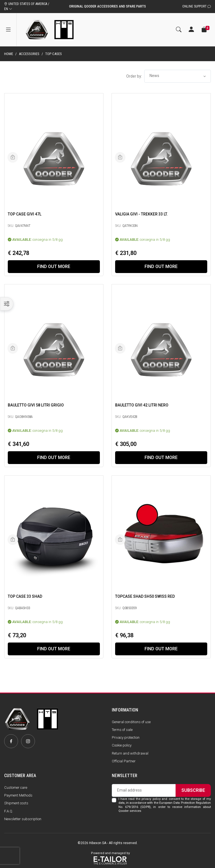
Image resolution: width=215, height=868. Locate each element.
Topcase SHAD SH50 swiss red (145, 596)
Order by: (134, 76)
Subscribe (193, 790)
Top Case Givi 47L (25, 214)
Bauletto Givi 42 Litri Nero (142, 405)
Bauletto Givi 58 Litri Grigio (36, 405)
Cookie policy (122, 745)
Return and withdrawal (130, 753)
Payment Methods (18, 795)
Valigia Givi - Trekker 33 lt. (141, 214)
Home (9, 54)
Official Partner (124, 761)
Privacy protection (126, 737)
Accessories (29, 54)
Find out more (54, 266)
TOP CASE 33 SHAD (25, 596)
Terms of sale (122, 730)
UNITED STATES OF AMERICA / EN (27, 6)
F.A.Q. (9, 811)
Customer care (16, 788)
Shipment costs (16, 803)
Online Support (197, 6)
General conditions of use (131, 722)
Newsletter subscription (23, 819)
